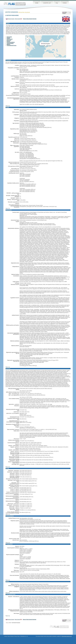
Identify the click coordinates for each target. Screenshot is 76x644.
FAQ (57, 3)
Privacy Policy (17, 636)
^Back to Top (8, 106)
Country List (47, 3)
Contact (5, 636)
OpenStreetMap (63, 57)
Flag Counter (15, 4)
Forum (65, 3)
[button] (51, 43)
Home (37, 3)
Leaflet (57, 57)
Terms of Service (11, 636)
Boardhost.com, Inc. (24, 636)
